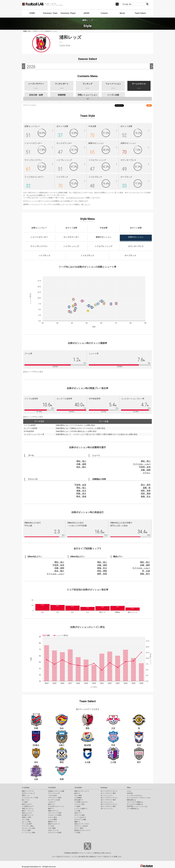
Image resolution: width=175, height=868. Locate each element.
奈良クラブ (78, 813)
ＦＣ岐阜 (77, 806)
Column (104, 13)
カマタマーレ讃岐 (80, 819)
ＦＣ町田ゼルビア (28, 806)
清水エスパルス (27, 813)
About (122, 13)
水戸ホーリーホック (28, 793)
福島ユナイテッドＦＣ (82, 791)
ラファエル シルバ (142, 464)
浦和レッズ (26, 795)
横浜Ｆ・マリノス (28, 811)
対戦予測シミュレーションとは (137, 806)
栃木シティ (52, 804)
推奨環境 (75, 853)
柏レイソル (26, 800)
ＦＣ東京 (25, 802)
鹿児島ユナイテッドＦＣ (82, 830)
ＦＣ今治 (51, 826)
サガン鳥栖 (52, 828)
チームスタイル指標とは (36, 195)
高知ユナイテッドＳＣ (82, 824)
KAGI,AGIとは (131, 800)
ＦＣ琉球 (77, 833)
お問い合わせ (106, 853)
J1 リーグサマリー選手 (108, 793)
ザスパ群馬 (78, 795)
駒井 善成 (81, 496)
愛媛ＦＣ (77, 822)
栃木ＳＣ (77, 793)
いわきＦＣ (52, 802)
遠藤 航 (147, 488)
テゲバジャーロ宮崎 (55, 833)
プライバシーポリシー (86, 853)
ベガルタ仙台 (52, 795)
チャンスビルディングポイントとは (139, 798)
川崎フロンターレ (28, 809)
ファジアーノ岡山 (28, 826)
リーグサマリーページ (74, 198)
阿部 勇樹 (146, 493)
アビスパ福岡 (26, 830)
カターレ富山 (52, 817)
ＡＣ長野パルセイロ (81, 802)
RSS (149, 105)
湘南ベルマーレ (53, 811)
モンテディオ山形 (54, 800)
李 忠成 (146, 571)
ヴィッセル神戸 (27, 824)
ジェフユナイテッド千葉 (30, 798)
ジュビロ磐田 (52, 819)
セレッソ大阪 (26, 822)
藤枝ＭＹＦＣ (52, 822)
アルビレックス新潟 (55, 815)
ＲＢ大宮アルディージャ (56, 806)
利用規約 (68, 853)
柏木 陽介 (81, 467)
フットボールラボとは (134, 795)
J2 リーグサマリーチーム (109, 798)
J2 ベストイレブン (107, 802)
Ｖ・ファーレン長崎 (28, 833)
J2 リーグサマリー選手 (108, 800)
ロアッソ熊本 (79, 828)
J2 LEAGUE (52, 788)
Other (129, 788)
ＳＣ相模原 (78, 798)
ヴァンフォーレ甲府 (55, 813)
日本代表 (130, 793)
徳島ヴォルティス (54, 824)
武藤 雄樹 (81, 464)
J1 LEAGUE (26, 788)
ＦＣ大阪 (77, 811)
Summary (104, 788)
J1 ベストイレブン (107, 795)
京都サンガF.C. (27, 817)
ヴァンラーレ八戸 (54, 793)
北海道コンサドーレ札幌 (56, 791)
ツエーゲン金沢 (79, 804)
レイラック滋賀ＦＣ (81, 809)
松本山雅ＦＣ (79, 800)
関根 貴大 (81, 493)
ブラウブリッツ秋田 (55, 798)
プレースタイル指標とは (135, 802)
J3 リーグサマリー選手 (108, 806)
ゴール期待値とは (133, 809)
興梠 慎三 (81, 461)
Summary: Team (50, 13)
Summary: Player (68, 13)
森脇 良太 (81, 491)
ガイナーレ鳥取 (79, 815)
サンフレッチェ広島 (28, 828)
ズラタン (147, 473)
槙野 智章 (146, 491)
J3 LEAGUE (78, 788)
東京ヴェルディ (27, 804)
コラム (129, 791)
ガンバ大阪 (26, 819)
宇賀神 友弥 (145, 467)
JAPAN (86, 13)
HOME (32, 13)
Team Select (140, 13)
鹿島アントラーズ (28, 791)
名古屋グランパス (28, 815)
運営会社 (97, 853)
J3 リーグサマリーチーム (109, 804)
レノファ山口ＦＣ (80, 817)
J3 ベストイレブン (107, 809)
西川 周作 (146, 485)
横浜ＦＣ (51, 809)
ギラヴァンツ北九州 (81, 826)
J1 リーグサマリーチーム (109, 791)
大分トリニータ (53, 830)
